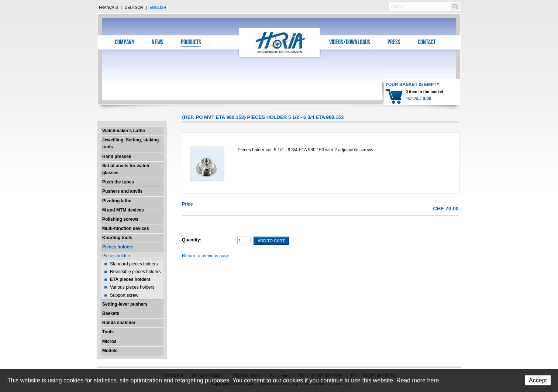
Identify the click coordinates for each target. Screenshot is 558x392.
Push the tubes (118, 182)
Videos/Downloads (350, 43)
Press (394, 43)
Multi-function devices (126, 228)
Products (191, 43)
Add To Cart (271, 241)
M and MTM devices (123, 210)
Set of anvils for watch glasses (126, 169)
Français (108, 8)
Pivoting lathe (117, 201)
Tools (108, 332)
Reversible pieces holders (135, 272)
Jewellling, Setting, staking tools (130, 143)
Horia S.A (280, 42)
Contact (427, 43)
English (158, 8)
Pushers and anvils (122, 191)
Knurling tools (117, 238)
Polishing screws (120, 219)
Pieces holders (118, 247)
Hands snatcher (119, 323)
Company (125, 43)
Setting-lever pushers (125, 304)
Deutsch (134, 8)
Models (110, 351)
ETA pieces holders (130, 279)
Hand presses (117, 157)
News (158, 43)
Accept (538, 380)
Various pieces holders (132, 287)
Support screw (124, 295)
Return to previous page (206, 256)
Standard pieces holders (134, 264)
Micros (109, 341)
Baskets (111, 313)
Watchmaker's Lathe (124, 131)
